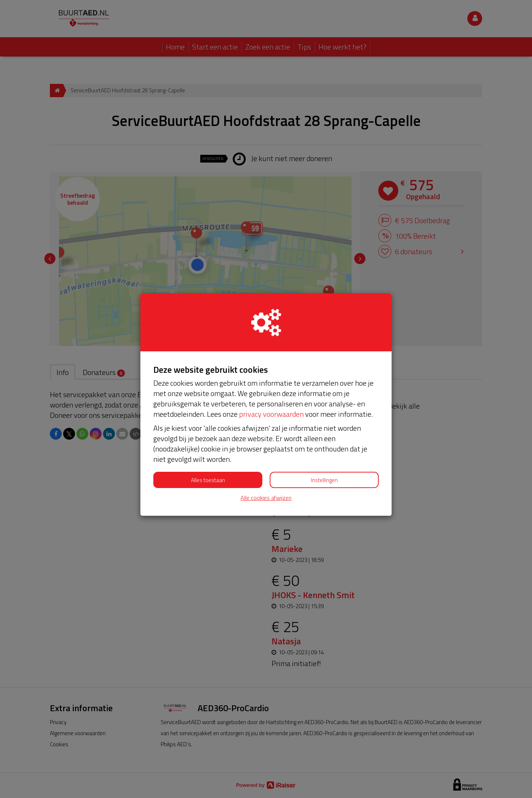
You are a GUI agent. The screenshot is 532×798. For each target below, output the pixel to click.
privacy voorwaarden (271, 414)
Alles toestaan (208, 480)
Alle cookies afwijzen (266, 498)
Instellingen (324, 480)
